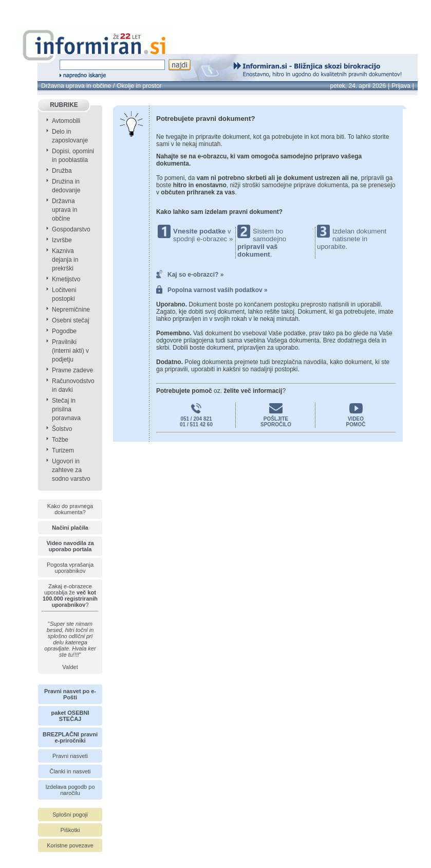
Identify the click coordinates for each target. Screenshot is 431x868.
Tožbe (60, 440)
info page (27, 6)
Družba (62, 171)
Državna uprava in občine (76, 86)
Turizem (63, 450)
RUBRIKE (64, 105)
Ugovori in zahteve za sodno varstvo (71, 470)
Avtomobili (66, 121)
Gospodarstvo (71, 229)
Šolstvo (62, 429)
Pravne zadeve (72, 370)
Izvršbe (62, 240)
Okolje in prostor (139, 86)
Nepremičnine (71, 310)
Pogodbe (64, 331)
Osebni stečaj (71, 320)
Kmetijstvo (66, 279)
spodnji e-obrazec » (203, 239)
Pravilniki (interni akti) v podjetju (70, 351)
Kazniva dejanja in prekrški (65, 260)
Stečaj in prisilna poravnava (66, 409)
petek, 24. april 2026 (358, 86)
